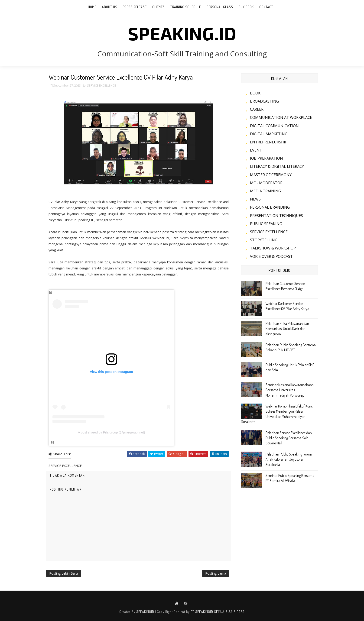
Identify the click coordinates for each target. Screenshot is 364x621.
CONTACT (266, 7)
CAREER (257, 109)
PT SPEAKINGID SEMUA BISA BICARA (218, 612)
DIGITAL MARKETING (269, 134)
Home (92, 7)
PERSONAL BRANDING (270, 207)
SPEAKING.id (182, 33)
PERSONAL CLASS (220, 7)
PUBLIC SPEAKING (266, 224)
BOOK (255, 93)
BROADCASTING (264, 101)
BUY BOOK (246, 7)
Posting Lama (216, 573)
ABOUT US (110, 7)
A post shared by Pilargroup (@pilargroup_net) (112, 432)
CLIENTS (159, 7)
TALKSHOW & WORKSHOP (273, 248)
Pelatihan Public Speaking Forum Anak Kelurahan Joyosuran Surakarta (289, 459)
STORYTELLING (264, 240)
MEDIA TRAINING (265, 191)
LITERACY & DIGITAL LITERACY (277, 166)
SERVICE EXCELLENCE (102, 85)
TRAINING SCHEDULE (186, 7)
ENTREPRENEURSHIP (269, 142)
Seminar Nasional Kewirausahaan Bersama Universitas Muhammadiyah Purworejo (290, 390)
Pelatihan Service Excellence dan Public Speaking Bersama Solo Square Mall (289, 438)
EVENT (256, 150)
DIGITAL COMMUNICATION (274, 126)
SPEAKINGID (145, 612)
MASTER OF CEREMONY (271, 175)
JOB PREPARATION (266, 158)
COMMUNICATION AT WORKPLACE (281, 117)
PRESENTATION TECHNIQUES (276, 216)
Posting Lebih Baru (63, 573)
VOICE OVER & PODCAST (271, 256)
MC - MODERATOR (266, 183)
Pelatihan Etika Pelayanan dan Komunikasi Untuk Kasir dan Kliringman (287, 329)
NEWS (255, 199)
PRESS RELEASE (135, 7)
